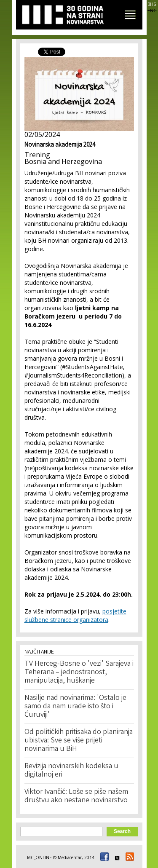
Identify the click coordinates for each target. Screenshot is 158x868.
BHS (152, 4)
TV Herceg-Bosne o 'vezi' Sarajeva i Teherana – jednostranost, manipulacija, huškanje (79, 672)
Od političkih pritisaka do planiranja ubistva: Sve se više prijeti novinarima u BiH (79, 741)
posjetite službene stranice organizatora (75, 615)
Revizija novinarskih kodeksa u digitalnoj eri (71, 771)
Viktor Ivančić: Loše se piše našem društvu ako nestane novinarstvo (76, 796)
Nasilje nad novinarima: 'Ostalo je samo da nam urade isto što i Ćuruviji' (75, 707)
